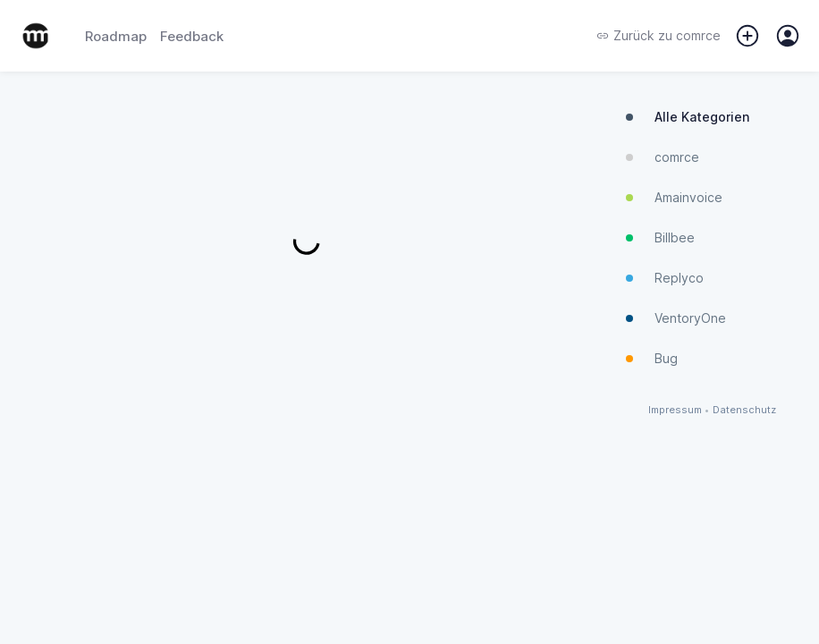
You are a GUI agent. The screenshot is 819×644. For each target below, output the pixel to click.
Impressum (675, 410)
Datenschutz (744, 410)
